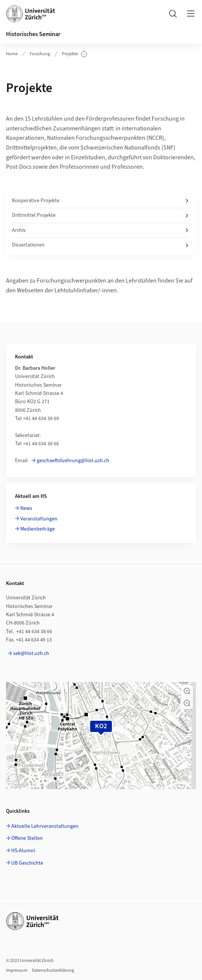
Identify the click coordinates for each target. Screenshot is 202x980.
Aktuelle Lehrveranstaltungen (45, 826)
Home (12, 54)
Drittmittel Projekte (101, 215)
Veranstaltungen (39, 519)
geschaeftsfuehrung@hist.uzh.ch (73, 461)
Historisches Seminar (33, 34)
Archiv (101, 230)
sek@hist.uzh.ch (31, 653)
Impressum (17, 970)
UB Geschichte (27, 863)
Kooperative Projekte (101, 201)
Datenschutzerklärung (53, 970)
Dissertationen (101, 245)
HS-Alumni (23, 851)
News (26, 508)
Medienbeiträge (38, 529)
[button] (187, 691)
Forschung (40, 54)
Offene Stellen (27, 838)
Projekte (75, 54)
